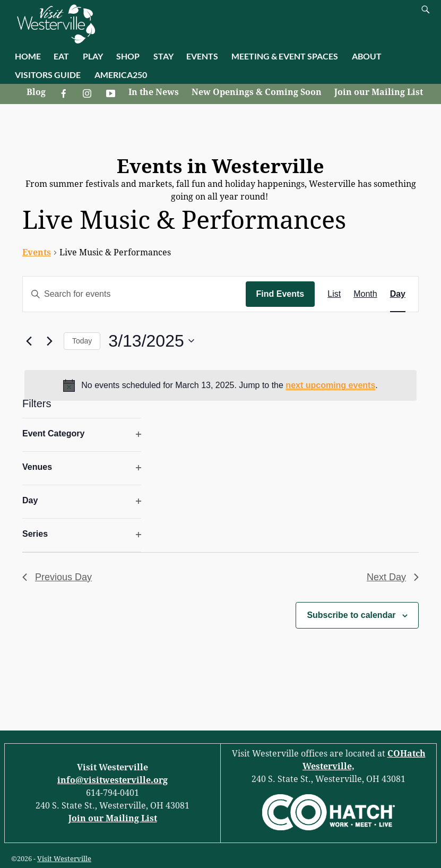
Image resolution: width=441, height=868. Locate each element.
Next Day (393, 577)
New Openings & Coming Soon (257, 92)
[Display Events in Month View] (365, 294)
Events (37, 252)
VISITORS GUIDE (48, 75)
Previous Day (57, 577)
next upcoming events (330, 385)
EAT (61, 56)
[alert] (220, 385)
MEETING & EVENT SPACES (285, 56)
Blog (36, 92)
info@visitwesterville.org (113, 780)
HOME (28, 56)
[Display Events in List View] (334, 294)
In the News (154, 92)
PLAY (93, 56)
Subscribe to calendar (351, 615)
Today (82, 341)
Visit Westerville (64, 859)
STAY (163, 56)
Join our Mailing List (379, 92)
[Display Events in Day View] (398, 294)
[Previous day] (29, 341)
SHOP (128, 56)
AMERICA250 (121, 75)
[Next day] (49, 341)
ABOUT (367, 56)
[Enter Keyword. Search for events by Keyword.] (134, 294)
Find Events (280, 294)
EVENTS (202, 56)
